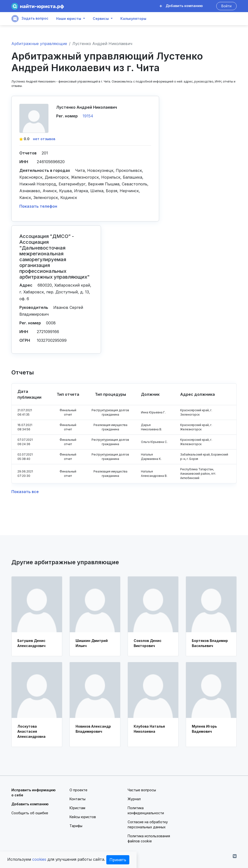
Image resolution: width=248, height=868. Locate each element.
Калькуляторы (133, 19)
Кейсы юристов (83, 817)
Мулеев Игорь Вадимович (204, 729)
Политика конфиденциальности (146, 810)
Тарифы (76, 826)
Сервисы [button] (101, 19)
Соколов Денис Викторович (148, 643)
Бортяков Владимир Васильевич (210, 643)
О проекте (78, 790)
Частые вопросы (142, 790)
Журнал (134, 799)
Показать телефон (38, 206)
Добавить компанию (181, 6)
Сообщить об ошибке (30, 813)
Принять (118, 860)
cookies (39, 859)
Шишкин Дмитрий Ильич (92, 643)
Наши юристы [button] (69, 19)
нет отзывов (44, 139)
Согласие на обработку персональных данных (148, 824)
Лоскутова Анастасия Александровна (31, 731)
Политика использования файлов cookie (149, 838)
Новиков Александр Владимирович (93, 729)
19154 (88, 116)
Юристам (77, 808)
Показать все (25, 492)
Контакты (77, 799)
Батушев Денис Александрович (31, 643)
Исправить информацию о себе (33, 792)
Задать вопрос (30, 19)
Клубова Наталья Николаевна (149, 729)
